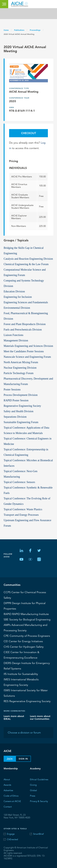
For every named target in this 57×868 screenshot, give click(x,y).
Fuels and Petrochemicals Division (23, 330)
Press (33, 796)
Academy (35, 769)
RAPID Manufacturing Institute (26, 614)
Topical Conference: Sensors (19, 482)
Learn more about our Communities (40, 718)
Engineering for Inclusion (18, 297)
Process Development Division (21, 395)
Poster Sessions (12, 390)
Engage (11, 834)
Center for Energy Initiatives (23, 641)
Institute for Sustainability (21, 674)
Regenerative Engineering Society (22, 406)
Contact (8, 807)
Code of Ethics (11, 796)
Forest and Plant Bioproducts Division (25, 324)
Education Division (14, 291)
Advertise (8, 790)
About (7, 779)
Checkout (29, 133)
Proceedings (35, 30)
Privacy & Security (39, 801)
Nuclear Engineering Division (20, 368)
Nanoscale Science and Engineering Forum (27, 357)
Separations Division (15, 417)
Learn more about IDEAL (14, 718)
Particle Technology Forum (19, 373)
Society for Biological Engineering (27, 620)
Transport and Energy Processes (21, 515)
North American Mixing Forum (21, 362)
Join (10, 759)
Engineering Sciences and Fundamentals (26, 302)
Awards (7, 785)
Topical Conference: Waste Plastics (23, 509)
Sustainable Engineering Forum (21, 422)
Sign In (23, 759)
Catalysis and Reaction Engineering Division (28, 259)
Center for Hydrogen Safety (24, 647)
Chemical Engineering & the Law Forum (26, 264)
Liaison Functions (14, 335)
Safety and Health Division (18, 411)
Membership (11, 769)
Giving (33, 785)
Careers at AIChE (12, 801)
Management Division (16, 340)
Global (33, 790)
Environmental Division (17, 308)
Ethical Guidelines (39, 779)
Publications (19, 30)
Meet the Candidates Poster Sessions (24, 351)
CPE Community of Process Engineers (27, 636)
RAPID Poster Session (16, 400)
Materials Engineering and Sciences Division (28, 346)
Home (6, 30)
